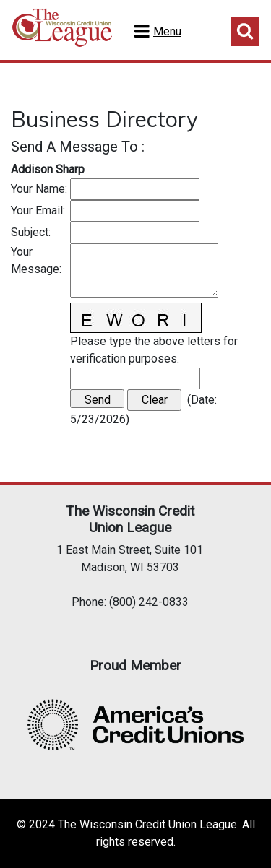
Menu (167, 31)
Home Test (62, 33)
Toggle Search (245, 32)
